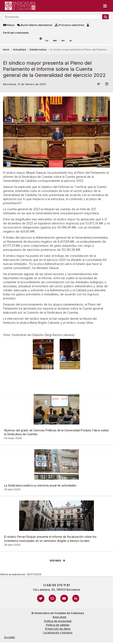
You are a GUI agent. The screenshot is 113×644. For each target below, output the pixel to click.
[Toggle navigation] (105, 6)
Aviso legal (59, 617)
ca (47, 40)
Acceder (10, 637)
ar (71, 40)
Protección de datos (58, 629)
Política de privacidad (58, 621)
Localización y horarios (58, 633)
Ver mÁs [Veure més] (55, 561)
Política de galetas (58, 625)
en (63, 40)
